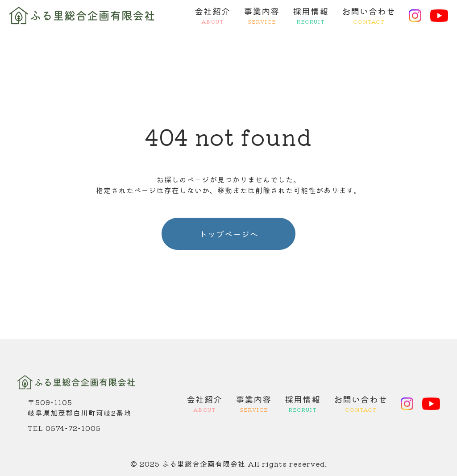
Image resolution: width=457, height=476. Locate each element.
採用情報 (311, 16)
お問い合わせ (369, 16)
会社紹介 (212, 16)
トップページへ (229, 234)
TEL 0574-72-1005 (64, 428)
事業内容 (262, 16)
